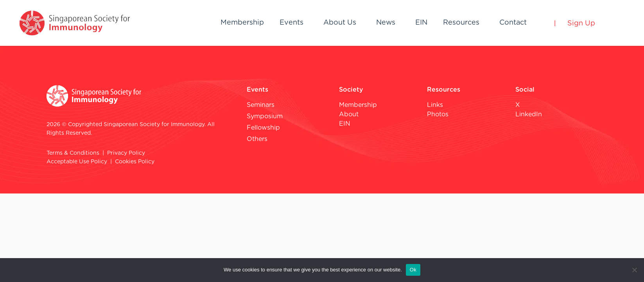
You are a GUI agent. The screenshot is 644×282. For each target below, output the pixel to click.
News (386, 23)
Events (292, 23)
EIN (421, 23)
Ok (413, 270)
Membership (242, 23)
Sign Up (581, 23)
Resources (461, 23)
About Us (340, 23)
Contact (513, 23)
